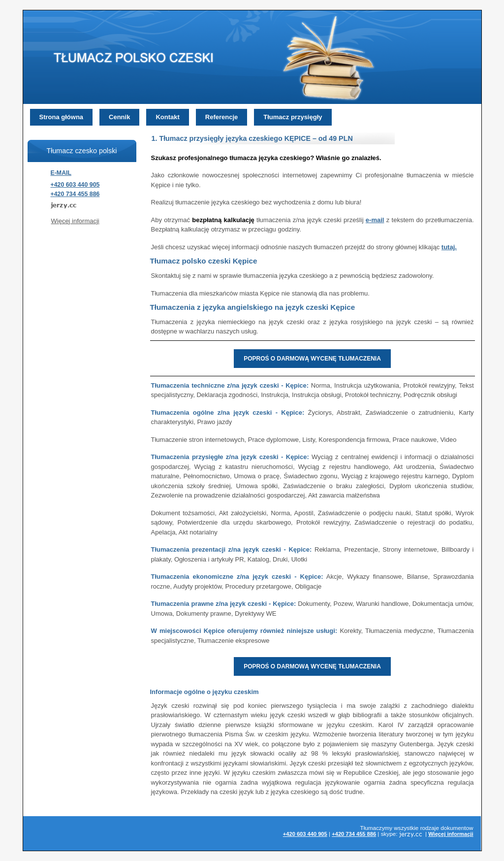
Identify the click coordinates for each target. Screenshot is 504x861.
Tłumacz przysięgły (293, 117)
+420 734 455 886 (75, 194)
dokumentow (457, 828)
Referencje (221, 117)
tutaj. (449, 247)
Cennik (119, 117)
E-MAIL (61, 173)
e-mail (375, 220)
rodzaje (430, 828)
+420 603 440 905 (75, 185)
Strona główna (62, 117)
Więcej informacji (75, 221)
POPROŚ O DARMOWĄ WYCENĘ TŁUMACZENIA (312, 359)
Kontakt (167, 117)
